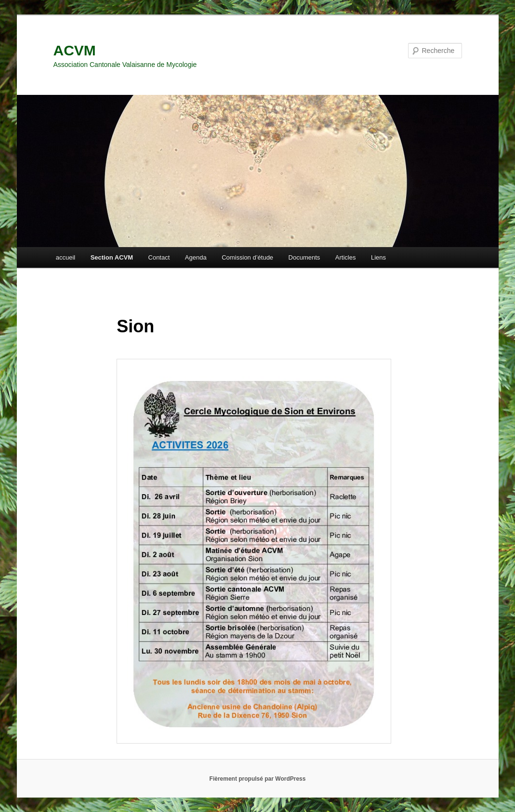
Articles (346, 257)
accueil (66, 257)
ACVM (75, 50)
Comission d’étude (247, 257)
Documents (304, 257)
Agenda (196, 257)
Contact (159, 257)
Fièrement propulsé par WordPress (258, 779)
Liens (378, 257)
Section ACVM (112, 257)
